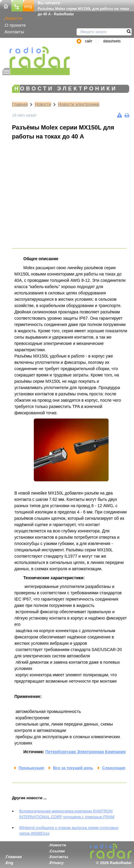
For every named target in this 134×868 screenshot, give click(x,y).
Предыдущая (31, 768)
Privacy (57, 863)
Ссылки (57, 851)
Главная (20, 104)
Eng (10, 863)
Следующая (114, 768)
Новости (13, 18)
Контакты (15, 32)
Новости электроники (79, 104)
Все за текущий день (73, 768)
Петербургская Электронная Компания (85, 752)
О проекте (15, 25)
